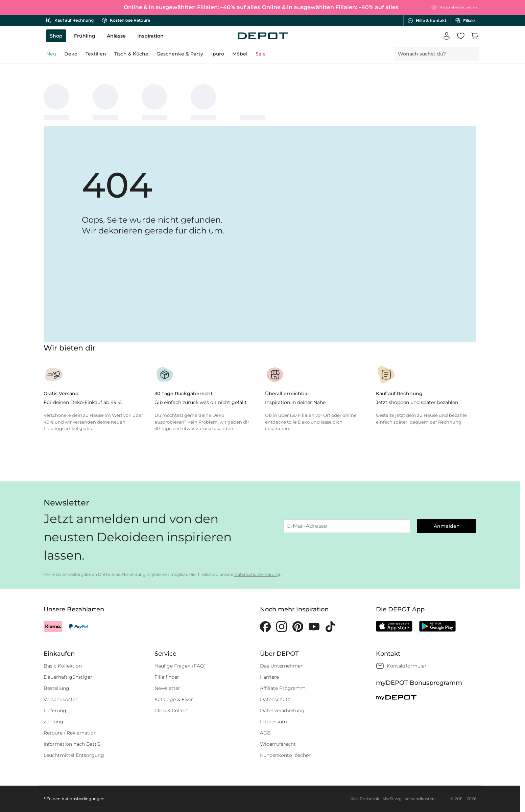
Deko (71, 54)
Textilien (96, 54)
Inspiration (150, 36)
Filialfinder (167, 677)
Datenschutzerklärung (257, 574)
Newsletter (167, 688)
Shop (56, 36)
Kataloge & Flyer (174, 699)
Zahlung (53, 722)
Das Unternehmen (282, 666)
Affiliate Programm (283, 688)
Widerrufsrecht (278, 744)
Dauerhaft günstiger (68, 677)
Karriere (269, 677)
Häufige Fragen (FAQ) (180, 666)
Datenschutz (275, 699)
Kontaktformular (407, 666)
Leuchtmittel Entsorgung (74, 755)
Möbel (240, 54)
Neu (51, 54)
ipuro (218, 54)
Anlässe (116, 36)
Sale (261, 54)
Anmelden (447, 526)
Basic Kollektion (63, 666)
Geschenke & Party (180, 54)
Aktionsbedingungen (83, 799)
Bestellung (56, 688)
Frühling (85, 36)
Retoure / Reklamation (70, 733)
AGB (265, 733)
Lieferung (55, 710)
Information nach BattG (72, 744)
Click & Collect (171, 710)
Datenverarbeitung (282, 710)
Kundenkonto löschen (286, 755)
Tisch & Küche (131, 54)
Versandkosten (61, 699)
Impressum (273, 722)
